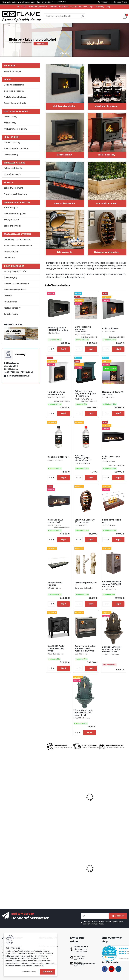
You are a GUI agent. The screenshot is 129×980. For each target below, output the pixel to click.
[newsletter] (118, 916)
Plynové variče (11, 302)
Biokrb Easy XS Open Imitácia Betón (111, 871)
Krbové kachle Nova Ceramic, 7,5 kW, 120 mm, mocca (112, 584)
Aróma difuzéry (11, 252)
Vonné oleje (9, 258)
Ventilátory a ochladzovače (17, 239)
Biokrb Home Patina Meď (112, 521)
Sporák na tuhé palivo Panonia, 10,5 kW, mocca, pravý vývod (85, 649)
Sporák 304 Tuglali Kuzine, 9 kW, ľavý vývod (56, 649)
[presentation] (46, 795)
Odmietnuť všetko (29, 972)
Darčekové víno (11, 314)
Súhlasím (48, 972)
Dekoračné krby (11, 155)
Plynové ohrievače (12, 174)
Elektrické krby (10, 117)
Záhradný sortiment (13, 188)
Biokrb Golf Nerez (110, 328)
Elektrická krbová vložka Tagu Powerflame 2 (83, 329)
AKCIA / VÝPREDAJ (12, 71)
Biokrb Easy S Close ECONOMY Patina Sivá (58, 329)
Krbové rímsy (10, 123)
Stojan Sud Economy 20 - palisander (85, 521)
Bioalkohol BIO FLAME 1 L (58, 457)
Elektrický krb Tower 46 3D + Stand (113, 393)
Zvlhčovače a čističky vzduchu (18, 246)
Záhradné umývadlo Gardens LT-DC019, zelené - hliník (83, 713)
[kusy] (51, 349)
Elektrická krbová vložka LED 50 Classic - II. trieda (58, 871)
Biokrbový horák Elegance (55, 584)
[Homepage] (18, 7)
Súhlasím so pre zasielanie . (103, 923)
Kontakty (100, 7)
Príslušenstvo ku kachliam (16, 149)
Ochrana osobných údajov (82, 7)
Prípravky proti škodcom (15, 194)
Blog (108, 7)
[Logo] (22, 16)
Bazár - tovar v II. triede (15, 103)
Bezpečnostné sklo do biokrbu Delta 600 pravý (85, 871)
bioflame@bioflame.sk (34, 2)
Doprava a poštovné (37, 7)
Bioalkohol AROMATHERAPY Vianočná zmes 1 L (83, 458)
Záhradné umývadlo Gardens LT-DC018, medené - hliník (112, 649)
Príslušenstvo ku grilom (15, 214)
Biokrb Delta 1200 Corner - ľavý (55, 521)
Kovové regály (10, 277)
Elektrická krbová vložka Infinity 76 (85, 801)
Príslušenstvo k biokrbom (16, 97)
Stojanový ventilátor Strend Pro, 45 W (111, 800)
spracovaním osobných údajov (107, 921)
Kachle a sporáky (12, 143)
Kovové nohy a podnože (15, 290)
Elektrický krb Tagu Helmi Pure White (56, 393)
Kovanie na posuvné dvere (16, 284)
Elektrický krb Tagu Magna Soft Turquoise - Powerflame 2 (85, 394)
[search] (83, 17)
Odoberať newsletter (30, 918)
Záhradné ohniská (12, 226)
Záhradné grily (11, 208)
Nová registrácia (120, 2)
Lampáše (8, 296)
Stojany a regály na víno (15, 271)
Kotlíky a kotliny (11, 220)
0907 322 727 (120, 274)
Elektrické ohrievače (13, 168)
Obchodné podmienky (59, 7)
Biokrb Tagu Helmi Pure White (57, 801)
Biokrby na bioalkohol (14, 85)
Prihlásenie (105, 2)
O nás (24, 7)
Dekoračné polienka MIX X (86, 584)
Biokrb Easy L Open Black (111, 458)
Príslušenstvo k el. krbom (15, 129)
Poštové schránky (12, 308)
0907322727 (53, 2)
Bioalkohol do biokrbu (14, 91)
